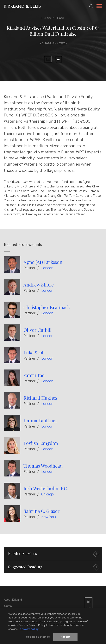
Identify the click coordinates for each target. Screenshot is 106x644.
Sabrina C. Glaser (42, 511)
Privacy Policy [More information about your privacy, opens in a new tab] (29, 630)
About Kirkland (13, 600)
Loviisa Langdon (41, 443)
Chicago (47, 494)
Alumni (8, 606)
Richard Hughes (40, 398)
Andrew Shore (39, 285)
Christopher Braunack (47, 307)
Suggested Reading (53, 567)
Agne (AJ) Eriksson (43, 262)
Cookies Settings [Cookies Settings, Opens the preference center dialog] (38, 637)
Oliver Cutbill (37, 330)
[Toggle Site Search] (91, 6)
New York (49, 517)
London (47, 268)
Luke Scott (34, 352)
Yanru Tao (34, 375)
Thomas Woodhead (43, 466)
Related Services (53, 554)
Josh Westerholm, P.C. (46, 488)
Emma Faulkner (41, 420)
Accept (66, 637)
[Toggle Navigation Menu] (99, 7)
